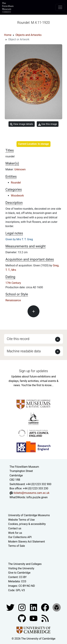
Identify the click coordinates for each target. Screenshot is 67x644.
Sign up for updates (33, 371)
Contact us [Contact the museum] (15, 528)
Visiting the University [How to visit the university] (21, 568)
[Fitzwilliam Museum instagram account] (22, 607)
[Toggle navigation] (60, 7)
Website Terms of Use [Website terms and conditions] (21, 520)
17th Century (13, 283)
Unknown (20, 169)
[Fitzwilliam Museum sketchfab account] (57, 607)
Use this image (48, 124)
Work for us (15, 533)
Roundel (16, 183)
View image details (22, 124)
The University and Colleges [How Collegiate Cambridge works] (25, 564)
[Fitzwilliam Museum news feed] (45, 618)
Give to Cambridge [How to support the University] (19, 573)
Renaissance (13, 300)
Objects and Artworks (28, 35)
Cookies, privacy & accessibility (27, 524)
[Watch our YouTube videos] (34, 618)
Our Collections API (20, 537)
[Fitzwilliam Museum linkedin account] (45, 607)
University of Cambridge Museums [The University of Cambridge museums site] (29, 515)
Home (8, 35)
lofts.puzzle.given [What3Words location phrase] (37, 497)
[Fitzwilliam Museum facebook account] (34, 607)
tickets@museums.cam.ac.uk (31, 493)
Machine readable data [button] (24, 351)
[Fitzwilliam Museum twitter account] (11, 607)
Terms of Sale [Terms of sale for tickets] (16, 546)
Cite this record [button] (18, 339)
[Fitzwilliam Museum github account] (22, 618)
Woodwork (17, 196)
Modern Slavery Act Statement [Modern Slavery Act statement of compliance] (27, 542)
